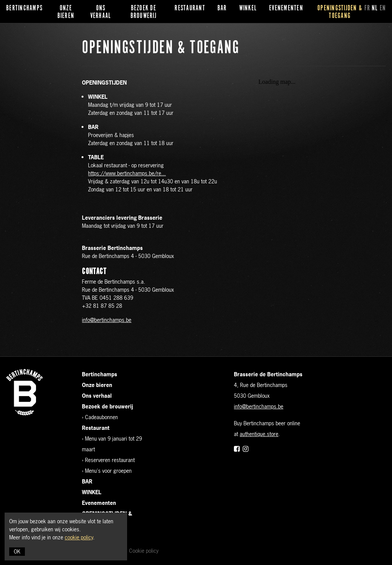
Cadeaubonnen (101, 417)
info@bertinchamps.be (107, 320)
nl (375, 8)
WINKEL (248, 8)
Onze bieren (66, 12)
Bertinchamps (24, 8)
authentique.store (259, 434)
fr (367, 8)
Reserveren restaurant (110, 460)
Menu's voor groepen (108, 471)
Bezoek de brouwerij (144, 12)
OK (17, 551)
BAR (222, 8)
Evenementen (286, 8)
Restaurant (190, 8)
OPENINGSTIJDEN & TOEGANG (340, 12)
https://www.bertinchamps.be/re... (127, 173)
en (383, 8)
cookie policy (79, 537)
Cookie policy (144, 551)
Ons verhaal (101, 12)
